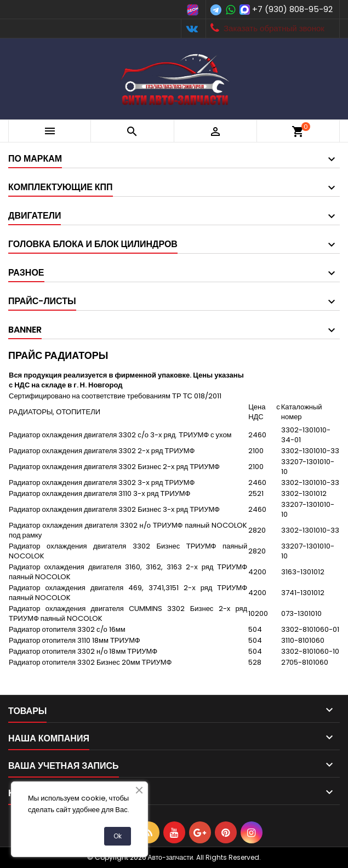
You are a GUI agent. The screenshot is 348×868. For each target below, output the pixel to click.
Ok (118, 836)
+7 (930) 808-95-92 (292, 9)
